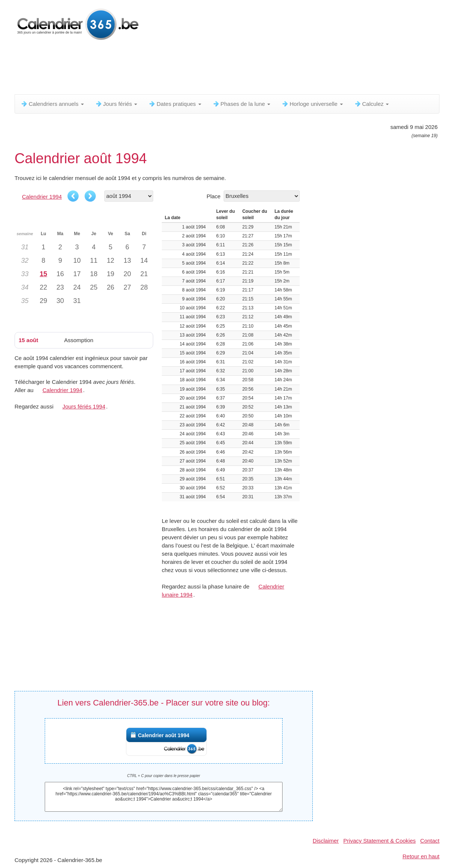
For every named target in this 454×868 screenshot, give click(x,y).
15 (43, 274)
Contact (430, 841)
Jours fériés (116, 104)
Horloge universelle (312, 104)
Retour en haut (421, 856)
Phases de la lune (241, 104)
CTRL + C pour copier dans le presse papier (164, 776)
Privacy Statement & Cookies (379, 841)
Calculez (372, 104)
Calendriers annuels (52, 104)
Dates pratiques (175, 104)
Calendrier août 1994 (164, 735)
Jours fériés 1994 (84, 406)
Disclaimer (326, 841)
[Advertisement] (195, 69)
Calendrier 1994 (42, 197)
